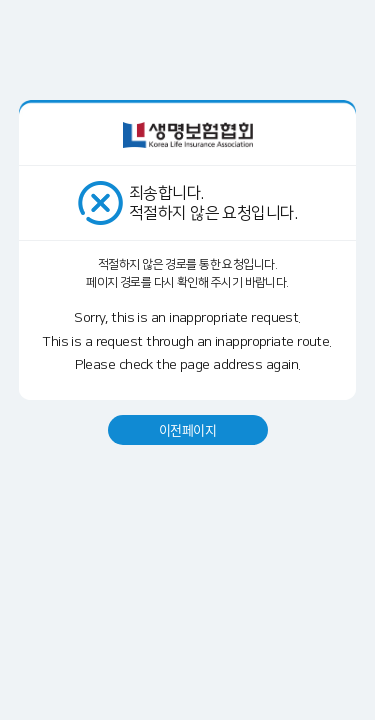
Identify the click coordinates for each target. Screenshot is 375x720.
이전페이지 (187, 429)
